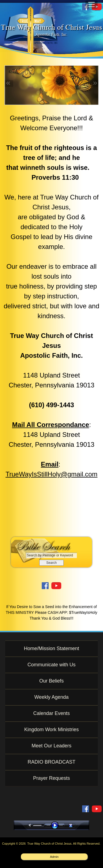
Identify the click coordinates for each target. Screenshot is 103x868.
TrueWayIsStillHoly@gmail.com (51, 474)
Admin (54, 857)
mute (31, 825)
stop (76, 825)
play (56, 825)
